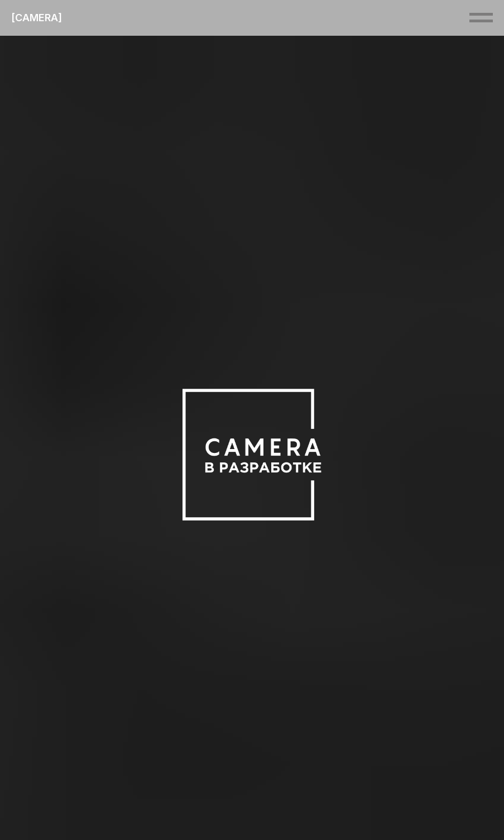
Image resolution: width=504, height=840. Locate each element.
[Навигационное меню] (481, 18)
